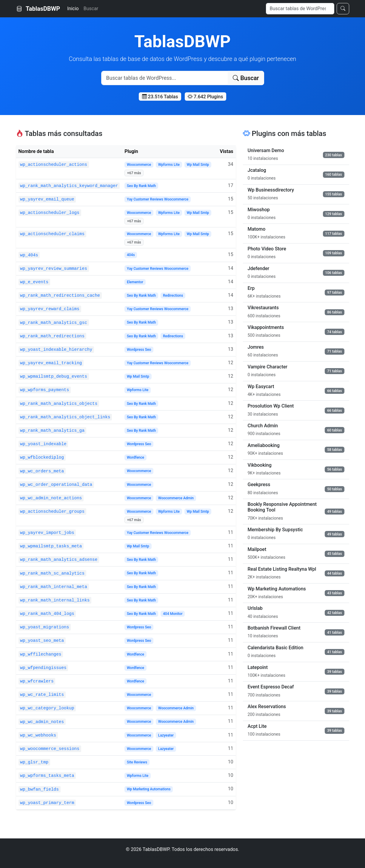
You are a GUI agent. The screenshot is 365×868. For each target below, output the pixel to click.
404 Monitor (173, 614)
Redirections (173, 296)
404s (131, 255)
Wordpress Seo (139, 350)
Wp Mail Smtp (198, 165)
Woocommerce (139, 165)
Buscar (91, 9)
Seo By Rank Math (141, 186)
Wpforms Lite (169, 165)
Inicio (73, 9)
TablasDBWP (38, 9)
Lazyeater (166, 735)
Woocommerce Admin (176, 498)
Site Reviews (137, 762)
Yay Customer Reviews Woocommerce (158, 199)
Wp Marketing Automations (149, 789)
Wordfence (135, 457)
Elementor (135, 282)
